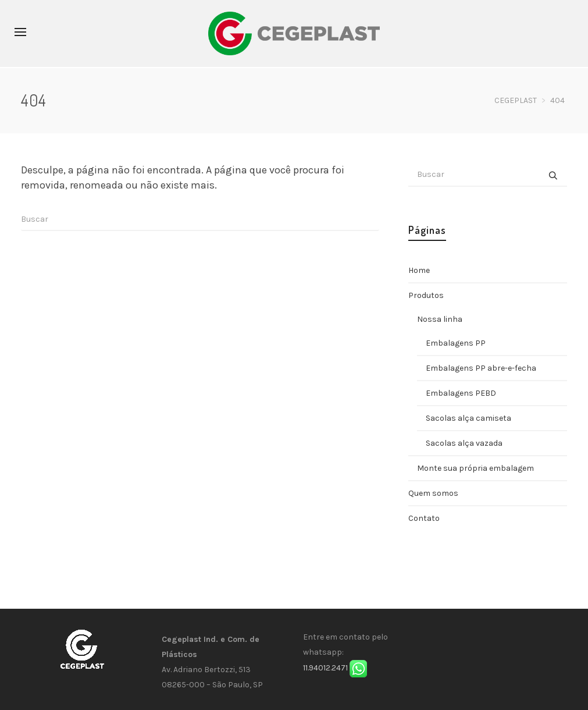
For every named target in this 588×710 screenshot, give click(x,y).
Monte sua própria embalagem (475, 468)
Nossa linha (440, 319)
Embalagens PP (456, 343)
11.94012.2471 (325, 668)
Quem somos (433, 493)
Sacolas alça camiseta (468, 418)
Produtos (426, 295)
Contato (424, 518)
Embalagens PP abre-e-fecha (481, 368)
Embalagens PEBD (461, 393)
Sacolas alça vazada (464, 443)
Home (419, 270)
